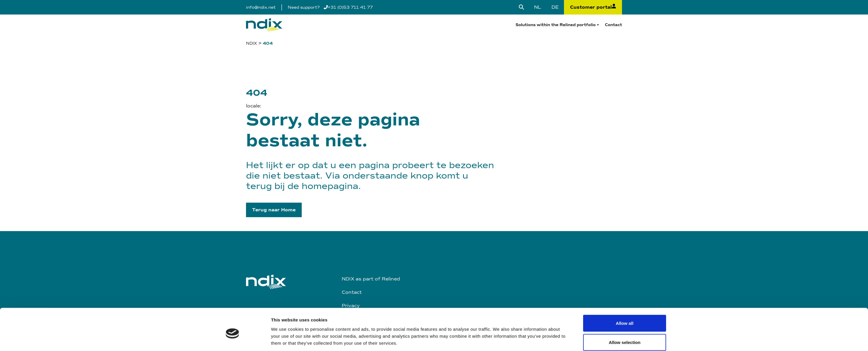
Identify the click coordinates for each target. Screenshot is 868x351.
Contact (613, 25)
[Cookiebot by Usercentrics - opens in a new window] (233, 312)
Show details (499, 308)
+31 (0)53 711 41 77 (348, 7)
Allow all (625, 270)
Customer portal (593, 7)
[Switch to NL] (538, 7)
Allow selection (624, 288)
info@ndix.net (261, 7)
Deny (625, 308)
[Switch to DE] (555, 7)
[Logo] (264, 25)
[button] (274, 210)
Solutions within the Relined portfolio (556, 25)
